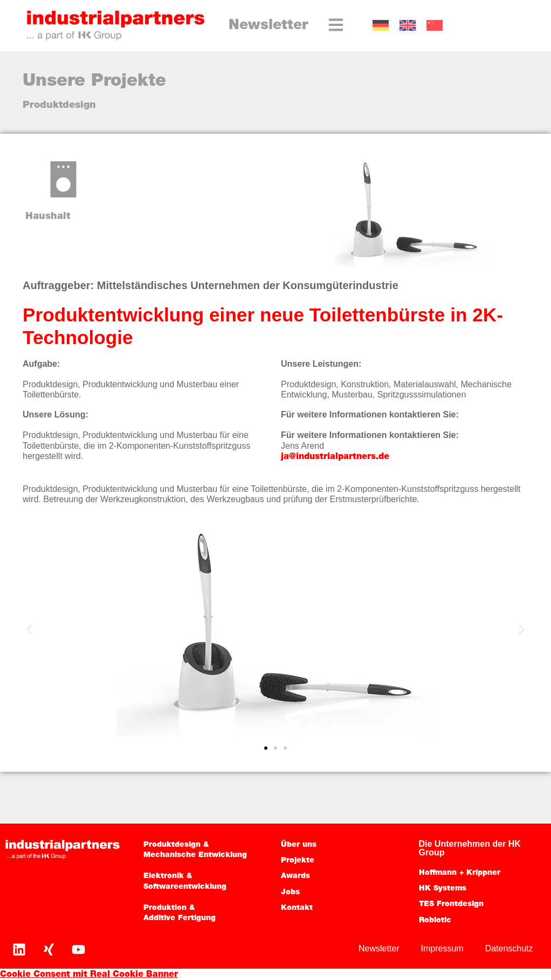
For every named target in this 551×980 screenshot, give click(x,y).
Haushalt (48, 217)
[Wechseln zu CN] (435, 26)
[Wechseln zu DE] (381, 26)
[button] (29, 629)
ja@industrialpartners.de (335, 457)
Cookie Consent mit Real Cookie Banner (89, 975)
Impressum (442, 948)
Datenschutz (509, 948)
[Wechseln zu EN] (408, 26)
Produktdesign (59, 105)
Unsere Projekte (94, 81)
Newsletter (268, 26)
